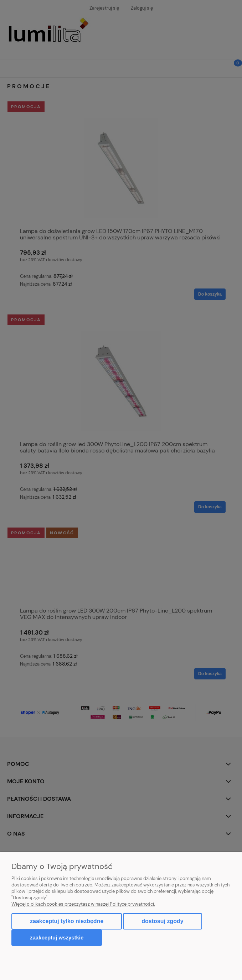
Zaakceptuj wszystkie (57, 937)
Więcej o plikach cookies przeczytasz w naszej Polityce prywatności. (83, 904)
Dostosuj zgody (162, 921)
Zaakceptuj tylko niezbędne (67, 921)
